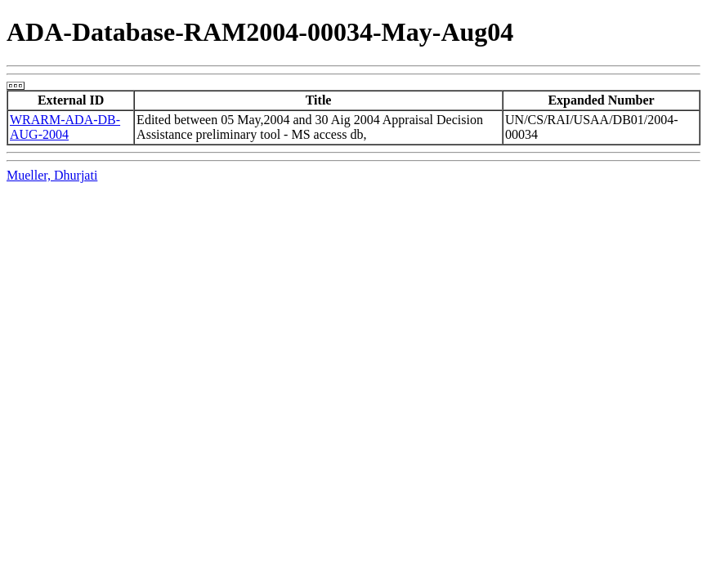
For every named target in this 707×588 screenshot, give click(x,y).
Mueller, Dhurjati (52, 175)
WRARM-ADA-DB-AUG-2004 (65, 127)
